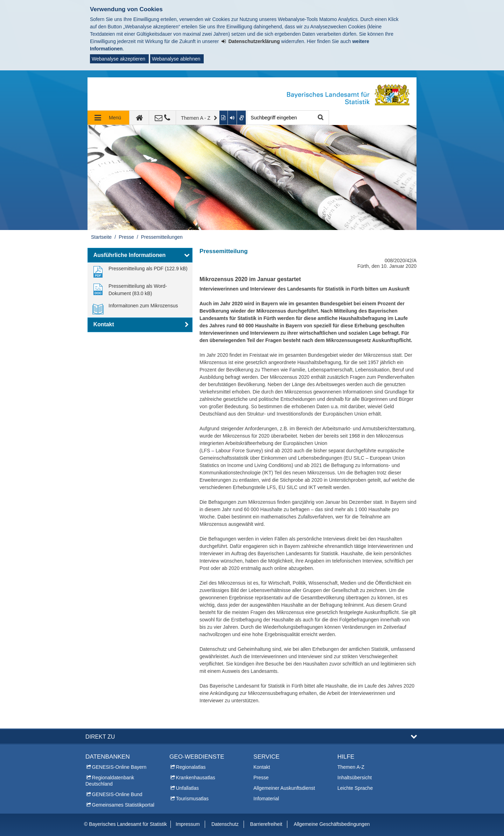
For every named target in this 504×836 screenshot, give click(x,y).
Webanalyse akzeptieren (118, 59)
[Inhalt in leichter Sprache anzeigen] (224, 118)
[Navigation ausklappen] (108, 118)
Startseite (101, 237)
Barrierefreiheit (266, 824)
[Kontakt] (163, 118)
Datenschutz (225, 824)
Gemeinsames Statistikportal (123, 805)
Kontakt (262, 767)
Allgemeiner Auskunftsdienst (284, 788)
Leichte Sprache (355, 788)
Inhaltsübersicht (355, 778)
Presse (126, 237)
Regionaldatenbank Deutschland (110, 781)
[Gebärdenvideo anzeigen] (242, 118)
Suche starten (320, 118)
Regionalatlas (191, 767)
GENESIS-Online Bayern (119, 767)
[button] (140, 255)
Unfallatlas (187, 788)
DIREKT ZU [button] (100, 737)
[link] (140, 271)
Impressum (188, 824)
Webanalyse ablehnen (176, 59)
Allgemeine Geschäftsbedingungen (332, 824)
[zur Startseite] (139, 118)
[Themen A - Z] (198, 118)
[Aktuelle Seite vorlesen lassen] (232, 118)
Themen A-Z (351, 767)
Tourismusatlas (192, 799)
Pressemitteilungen (162, 237)
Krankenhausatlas (196, 778)
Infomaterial (266, 799)
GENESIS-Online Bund (117, 794)
